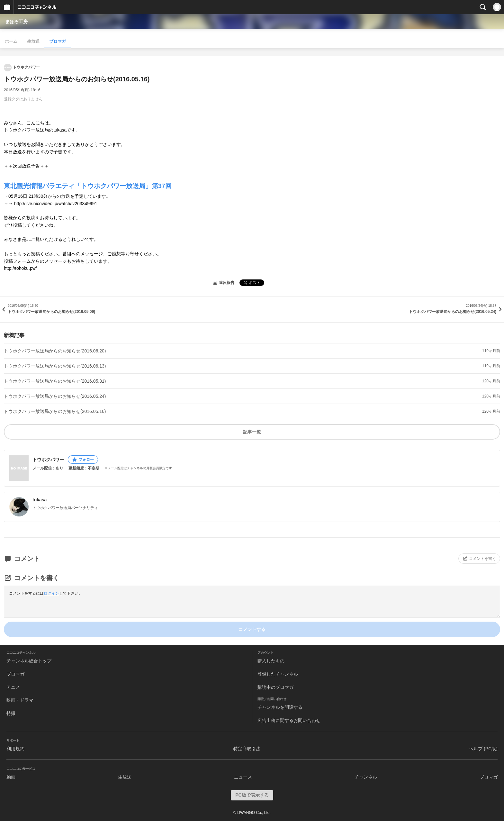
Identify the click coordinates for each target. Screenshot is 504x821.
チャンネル (366, 777)
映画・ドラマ (20, 700)
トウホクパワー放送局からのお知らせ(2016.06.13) (55, 366)
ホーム (11, 41)
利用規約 (15, 749)
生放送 (33, 41)
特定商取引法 (247, 749)
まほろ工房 (16, 22)
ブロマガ (58, 41)
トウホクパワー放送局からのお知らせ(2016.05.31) (55, 381)
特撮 (11, 713)
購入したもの (271, 661)
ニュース (243, 777)
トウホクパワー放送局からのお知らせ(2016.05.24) (55, 396)
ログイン (51, 593)
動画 (11, 777)
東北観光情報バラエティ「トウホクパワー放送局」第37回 (88, 186)
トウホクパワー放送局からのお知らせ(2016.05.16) (55, 411)
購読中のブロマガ (275, 687)
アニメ (13, 687)
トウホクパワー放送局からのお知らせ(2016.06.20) (55, 351)
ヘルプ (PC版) (483, 749)
